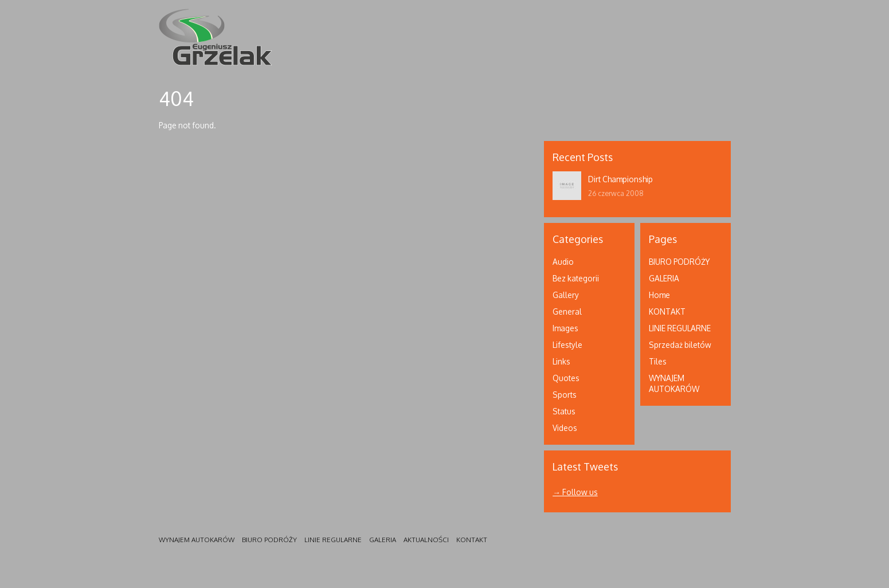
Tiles (658, 361)
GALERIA (664, 278)
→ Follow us (575, 492)
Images (565, 328)
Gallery (566, 295)
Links (561, 361)
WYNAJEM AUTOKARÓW (197, 540)
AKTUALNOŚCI (426, 540)
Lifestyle (567, 345)
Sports (565, 395)
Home (659, 295)
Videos (565, 428)
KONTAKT (667, 311)
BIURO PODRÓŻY (679, 262)
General (567, 311)
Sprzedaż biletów (680, 345)
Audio (563, 262)
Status (564, 411)
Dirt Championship (620, 179)
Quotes (566, 378)
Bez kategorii (576, 278)
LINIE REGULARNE (680, 328)
